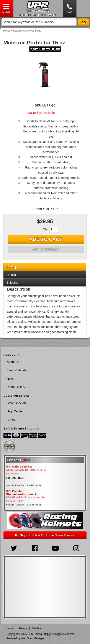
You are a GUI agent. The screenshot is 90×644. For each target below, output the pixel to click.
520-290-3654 (15, 478)
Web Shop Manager (33, 638)
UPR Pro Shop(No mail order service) (21, 493)
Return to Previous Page (27, 31)
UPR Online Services (19, 467)
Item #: (41, 209)
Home (7, 31)
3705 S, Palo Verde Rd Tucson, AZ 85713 (26, 470)
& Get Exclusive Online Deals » (45, 535)
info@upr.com (13, 474)
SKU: (39, 105)
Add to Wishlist (46, 249)
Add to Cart (46, 239)
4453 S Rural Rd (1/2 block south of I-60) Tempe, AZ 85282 (26, 499)
